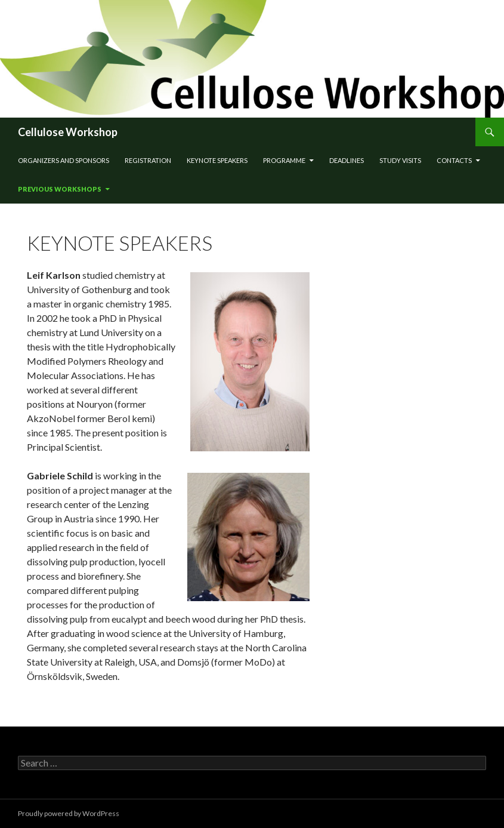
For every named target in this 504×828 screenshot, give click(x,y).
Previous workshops (60, 189)
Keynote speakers (217, 160)
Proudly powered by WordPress (69, 813)
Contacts (454, 160)
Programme (284, 160)
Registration (148, 160)
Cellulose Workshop (68, 132)
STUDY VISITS (400, 160)
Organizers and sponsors (64, 160)
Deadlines (347, 160)
